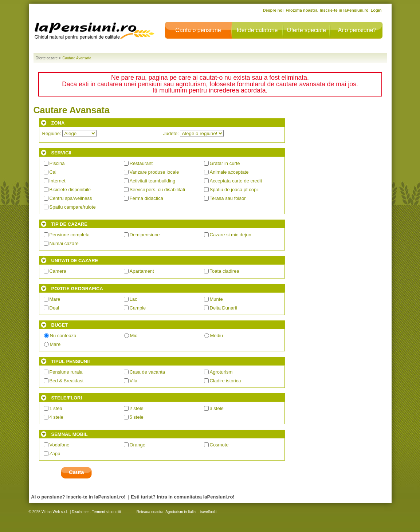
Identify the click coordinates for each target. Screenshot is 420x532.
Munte (216, 299)
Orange (138, 445)
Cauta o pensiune (198, 30)
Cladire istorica (225, 381)
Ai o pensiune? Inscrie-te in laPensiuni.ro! (78, 497)
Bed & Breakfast (67, 381)
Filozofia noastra (301, 10)
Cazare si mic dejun (231, 235)
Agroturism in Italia (180, 512)
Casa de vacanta (148, 372)
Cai (53, 172)
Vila (134, 381)
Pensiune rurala (66, 372)
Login (376, 10)
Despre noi (273, 10)
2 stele (137, 408)
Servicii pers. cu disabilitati (157, 190)
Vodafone (60, 445)
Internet (58, 181)
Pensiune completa (70, 235)
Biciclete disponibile (70, 190)
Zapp (55, 454)
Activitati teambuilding (153, 181)
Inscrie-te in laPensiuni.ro (344, 10)
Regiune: (70, 133)
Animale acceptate (229, 172)
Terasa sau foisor (228, 198)
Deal (54, 308)
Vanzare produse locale (154, 172)
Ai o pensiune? (357, 30)
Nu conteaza (63, 336)
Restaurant (141, 163)
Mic (134, 336)
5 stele (137, 417)
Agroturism (221, 372)
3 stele (217, 408)
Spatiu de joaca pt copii (234, 190)
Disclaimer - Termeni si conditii (96, 512)
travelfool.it (209, 512)
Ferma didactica (146, 198)
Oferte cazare (47, 58)
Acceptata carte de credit (236, 181)
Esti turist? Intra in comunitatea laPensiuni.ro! (183, 497)
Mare (55, 299)
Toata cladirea (225, 271)
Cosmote (219, 445)
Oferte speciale (306, 30)
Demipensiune (145, 235)
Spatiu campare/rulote (73, 207)
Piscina (57, 163)
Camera (58, 271)
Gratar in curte (225, 163)
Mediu (217, 336)
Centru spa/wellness (71, 198)
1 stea (56, 408)
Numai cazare (64, 243)
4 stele (56, 417)
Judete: (193, 133)
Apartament (142, 271)
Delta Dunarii (223, 308)
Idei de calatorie (257, 30)
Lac (134, 299)
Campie (138, 308)
